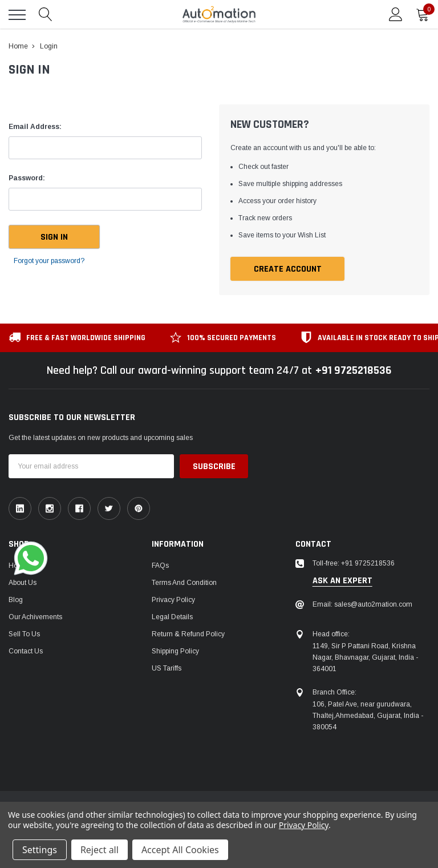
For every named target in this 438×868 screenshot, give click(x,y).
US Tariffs (167, 668)
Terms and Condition (184, 583)
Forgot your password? (49, 261)
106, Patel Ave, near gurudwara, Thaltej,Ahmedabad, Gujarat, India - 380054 (368, 716)
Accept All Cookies (180, 850)
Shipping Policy (175, 651)
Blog (16, 600)
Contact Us (26, 651)
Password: (27, 178)
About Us (23, 583)
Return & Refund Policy (188, 634)
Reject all (100, 850)
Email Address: (35, 127)
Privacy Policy (173, 600)
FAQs (160, 566)
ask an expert (342, 581)
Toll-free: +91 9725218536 (354, 563)
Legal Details (172, 617)
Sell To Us (24, 634)
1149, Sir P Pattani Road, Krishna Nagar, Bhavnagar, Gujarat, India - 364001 (365, 657)
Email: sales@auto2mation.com (362, 604)
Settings (40, 850)
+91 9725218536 (353, 370)
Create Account (288, 269)
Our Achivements (35, 617)
